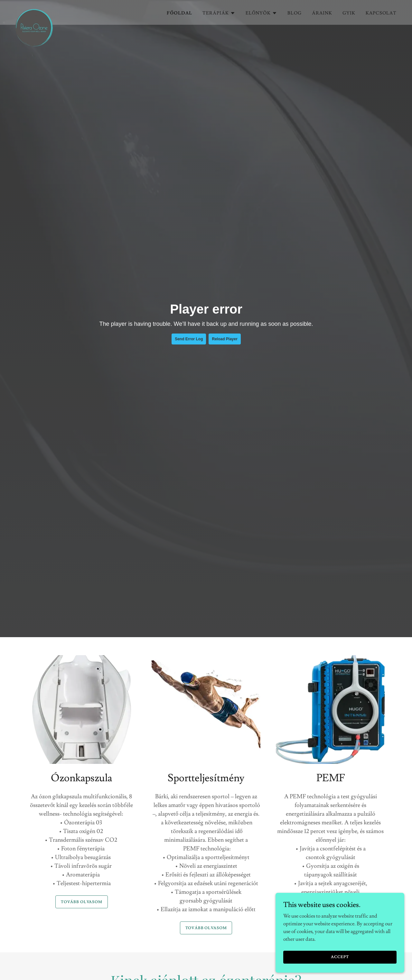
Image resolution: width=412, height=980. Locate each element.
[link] (34, 11)
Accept (340, 957)
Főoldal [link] (179, 13)
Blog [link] (295, 13)
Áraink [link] (322, 13)
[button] (219, 13)
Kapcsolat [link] (381, 13)
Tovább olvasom (82, 902)
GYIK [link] (349, 13)
